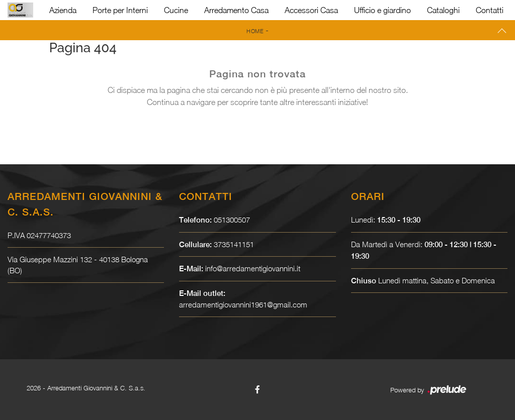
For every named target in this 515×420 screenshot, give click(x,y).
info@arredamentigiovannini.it (253, 268)
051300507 (232, 220)
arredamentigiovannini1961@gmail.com (243, 304)
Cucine (176, 10)
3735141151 (234, 244)
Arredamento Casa (236, 10)
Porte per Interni (120, 10)
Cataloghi (443, 10)
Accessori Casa (311, 10)
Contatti (490, 10)
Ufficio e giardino (382, 10)
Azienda (63, 10)
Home (255, 31)
